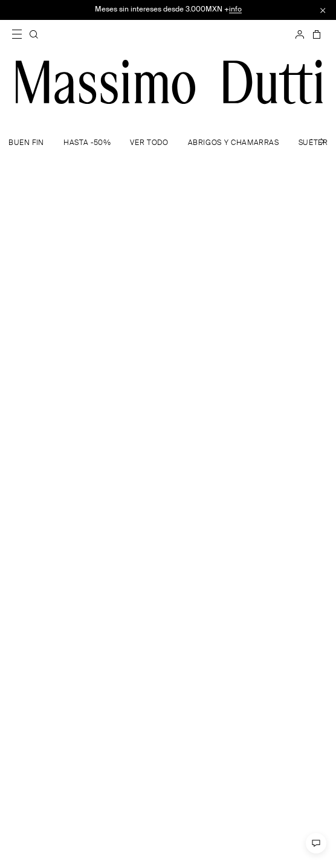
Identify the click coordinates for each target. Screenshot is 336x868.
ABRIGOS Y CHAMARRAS (234, 143)
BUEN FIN (26, 143)
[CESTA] (315, 34)
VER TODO (149, 143)
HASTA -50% (87, 143)
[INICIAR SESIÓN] (300, 34)
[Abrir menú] (21, 34)
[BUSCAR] (34, 34)
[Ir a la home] (169, 82)
